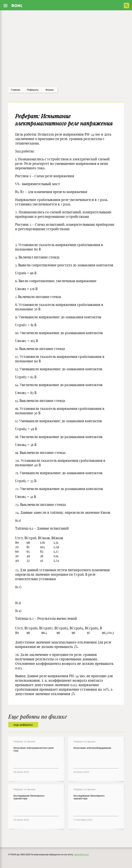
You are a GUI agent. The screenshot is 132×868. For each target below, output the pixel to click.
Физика (50, 90)
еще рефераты (23, 725)
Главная (16, 90)
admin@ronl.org (81, 855)
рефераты (33, 90)
